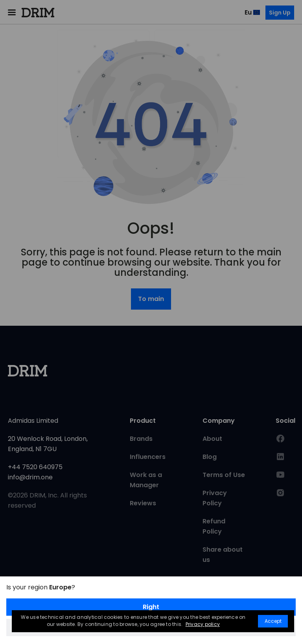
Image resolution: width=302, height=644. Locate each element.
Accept (273, 621)
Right (151, 607)
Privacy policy (203, 624)
